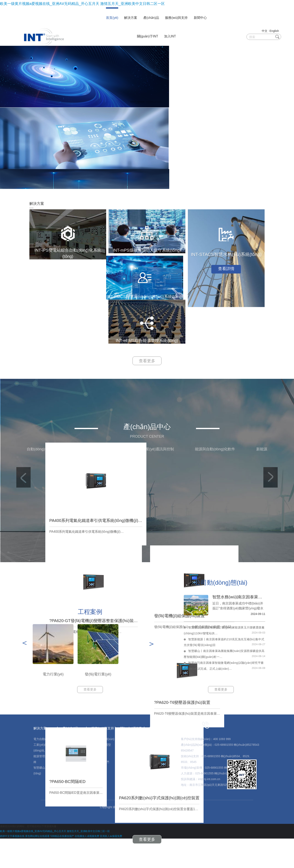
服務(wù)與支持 (176, 18)
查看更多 (147, 385)
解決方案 (131, 18)
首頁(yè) (112, 18)
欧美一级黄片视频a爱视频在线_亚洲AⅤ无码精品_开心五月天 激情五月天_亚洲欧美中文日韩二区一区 (82, 4)
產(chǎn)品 (151, 18)
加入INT (170, 36)
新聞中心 (200, 18)
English (274, 31)
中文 (265, 31)
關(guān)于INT (148, 36)
